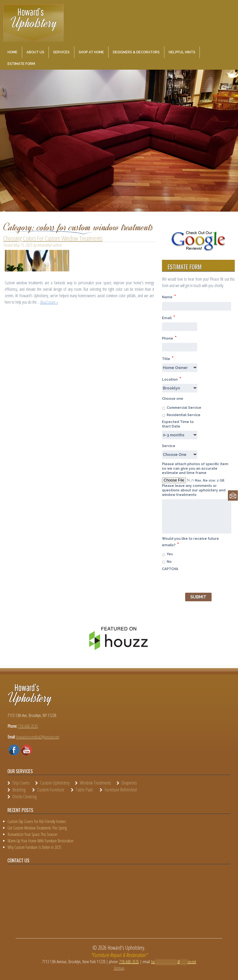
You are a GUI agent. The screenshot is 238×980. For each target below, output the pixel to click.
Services (61, 52)
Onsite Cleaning (24, 796)
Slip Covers (21, 783)
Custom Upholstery (55, 783)
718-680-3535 (28, 726)
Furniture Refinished (121, 789)
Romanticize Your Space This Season (32, 834)
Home (12, 52)
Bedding (19, 789)
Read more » (49, 302)
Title (168, 358)
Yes (170, 554)
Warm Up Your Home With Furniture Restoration (40, 841)
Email (169, 317)
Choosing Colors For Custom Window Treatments (53, 238)
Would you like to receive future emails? (190, 542)
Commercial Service (184, 408)
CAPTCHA (170, 569)
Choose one (173, 399)
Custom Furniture (51, 789)
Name (169, 296)
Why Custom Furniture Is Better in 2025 (34, 847)
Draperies (129, 783)
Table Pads (84, 789)
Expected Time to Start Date (178, 424)
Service (169, 446)
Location (172, 379)
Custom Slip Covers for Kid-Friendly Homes (37, 821)
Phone (169, 338)
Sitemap (119, 968)
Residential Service (184, 415)
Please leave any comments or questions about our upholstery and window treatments (194, 490)
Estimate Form (21, 64)
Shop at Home (91, 52)
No (169, 562)
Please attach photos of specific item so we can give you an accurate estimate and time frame (195, 468)
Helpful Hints (182, 52)
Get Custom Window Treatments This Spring (37, 828)
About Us (35, 52)
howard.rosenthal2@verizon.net (38, 737)
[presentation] (195, 582)
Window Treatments (95, 783)
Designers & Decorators (136, 52)
